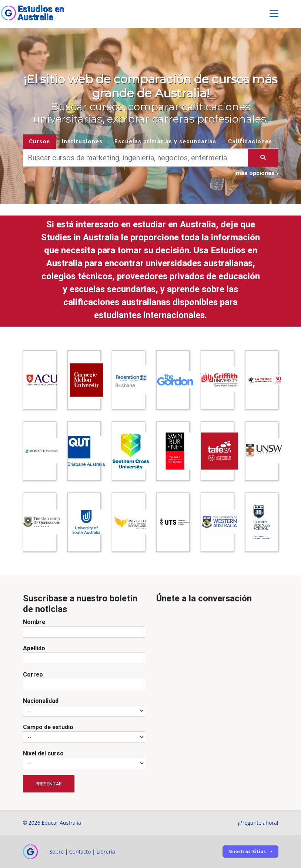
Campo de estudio (48, 727)
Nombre (34, 622)
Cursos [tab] (39, 141)
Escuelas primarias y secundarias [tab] (165, 141)
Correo (33, 675)
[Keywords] (136, 158)
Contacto (80, 852)
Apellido (34, 648)
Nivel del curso (43, 754)
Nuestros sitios (247, 852)
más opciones (257, 173)
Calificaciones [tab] (250, 141)
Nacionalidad (41, 701)
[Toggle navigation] (274, 14)
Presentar (49, 784)
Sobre (57, 852)
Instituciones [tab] (82, 141)
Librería (106, 852)
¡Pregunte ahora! (258, 823)
